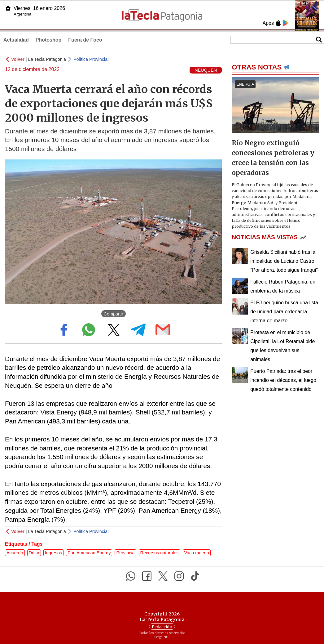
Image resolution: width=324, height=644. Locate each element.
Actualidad (16, 40)
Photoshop (49, 40)
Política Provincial (91, 59)
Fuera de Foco (85, 40)
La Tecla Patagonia (47, 59)
